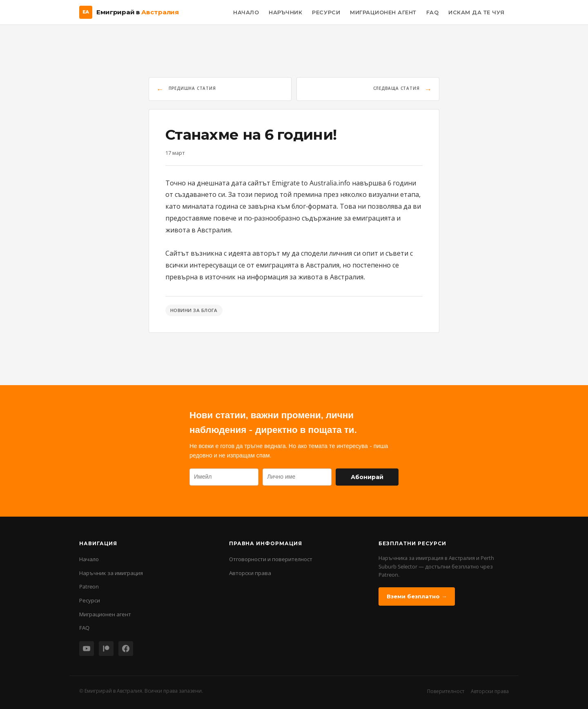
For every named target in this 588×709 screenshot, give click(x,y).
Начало (246, 12)
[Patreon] (106, 649)
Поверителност (446, 691)
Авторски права (250, 573)
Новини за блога (194, 310)
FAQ (433, 12)
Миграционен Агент (383, 12)
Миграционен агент (105, 614)
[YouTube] (87, 649)
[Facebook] (126, 649)
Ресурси (326, 12)
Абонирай (367, 477)
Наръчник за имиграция (111, 573)
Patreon (89, 586)
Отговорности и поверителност (271, 559)
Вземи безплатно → (417, 596)
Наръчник (285, 12)
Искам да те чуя (477, 12)
